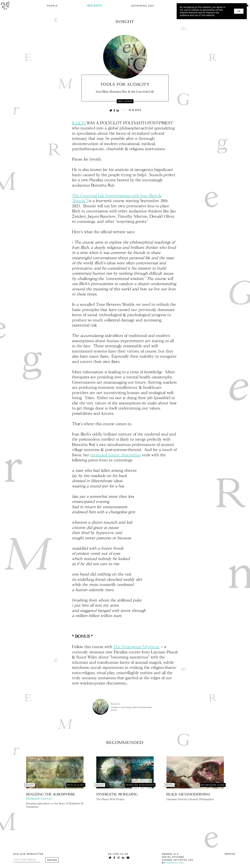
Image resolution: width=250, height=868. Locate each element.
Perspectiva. (175, 863)
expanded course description (116, 455)
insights (95, 6)
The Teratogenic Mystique (136, 647)
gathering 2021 (143, 6)
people (52, 6)
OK (239, 11)
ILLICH (79, 123)
